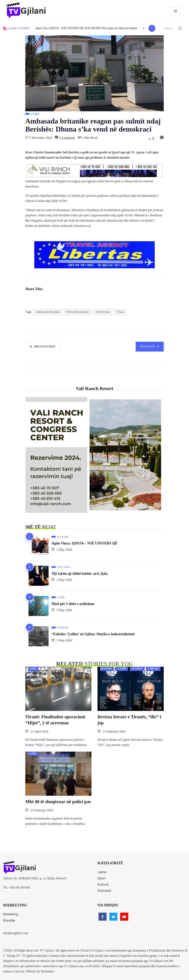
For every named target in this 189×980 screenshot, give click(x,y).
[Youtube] (124, 917)
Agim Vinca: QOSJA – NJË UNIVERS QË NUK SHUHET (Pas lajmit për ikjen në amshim (86, 28)
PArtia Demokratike (78, 312)
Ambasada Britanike (48, 312)
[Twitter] (113, 917)
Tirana (120, 312)
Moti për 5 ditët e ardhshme (73, 604)
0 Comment (67, 138)
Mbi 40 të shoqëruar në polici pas (58, 802)
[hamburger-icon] (175, 11)
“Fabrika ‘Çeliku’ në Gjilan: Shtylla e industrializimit (93, 634)
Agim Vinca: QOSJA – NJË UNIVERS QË (84, 543)
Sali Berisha (103, 312)
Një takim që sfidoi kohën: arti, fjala (80, 574)
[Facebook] (103, 917)
